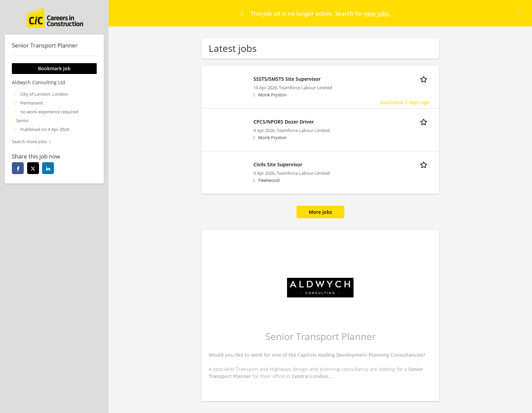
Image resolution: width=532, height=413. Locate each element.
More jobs (320, 212)
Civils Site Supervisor (278, 164)
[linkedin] (48, 168)
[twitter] (33, 168)
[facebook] (18, 168)
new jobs (376, 13)
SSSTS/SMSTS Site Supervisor (287, 79)
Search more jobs (29, 142)
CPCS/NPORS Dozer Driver (284, 122)
